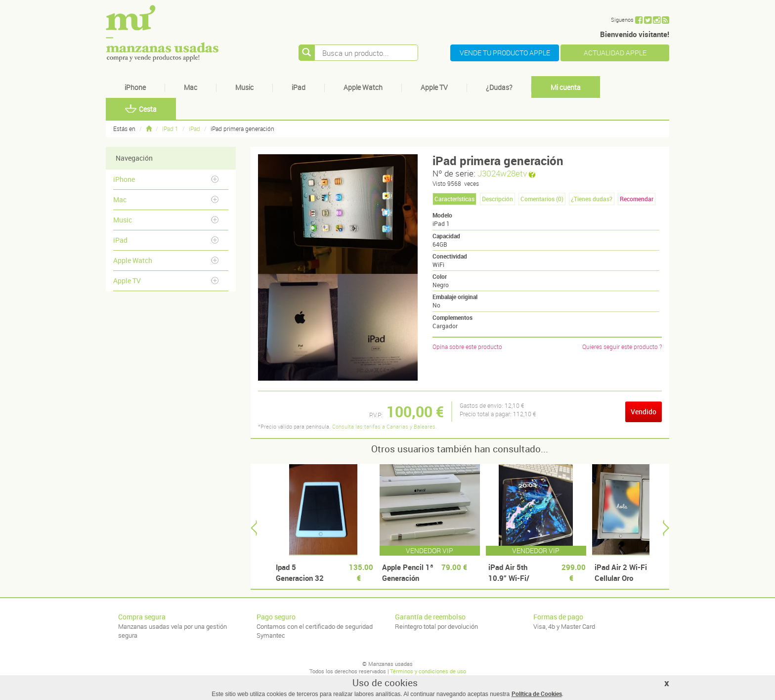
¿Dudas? (499, 87)
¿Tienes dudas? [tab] (592, 199)
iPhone (135, 87)
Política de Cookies (537, 694)
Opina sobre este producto (467, 347)
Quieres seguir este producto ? (622, 347)
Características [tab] (454, 199)
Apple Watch (363, 87)
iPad (299, 87)
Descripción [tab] (497, 199)
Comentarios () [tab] (542, 199)
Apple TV (434, 87)
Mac (191, 87)
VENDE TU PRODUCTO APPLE (505, 53)
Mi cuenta (566, 87)
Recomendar (637, 199)
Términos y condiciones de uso (428, 671)
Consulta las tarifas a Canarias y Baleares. (385, 426)
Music (244, 87)
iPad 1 (170, 129)
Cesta (141, 109)
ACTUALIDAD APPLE (615, 53)
